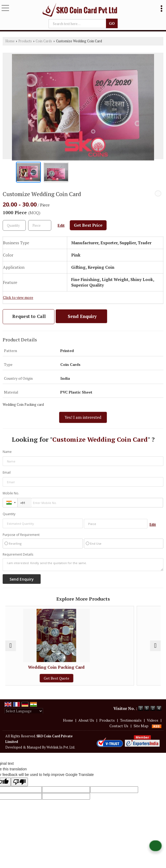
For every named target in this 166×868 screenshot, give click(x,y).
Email (7, 472)
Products (25, 41)
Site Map (141, 726)
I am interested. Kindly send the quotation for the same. (83, 565)
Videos (153, 720)
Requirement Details (18, 555)
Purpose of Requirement (21, 535)
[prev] (11, 646)
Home (10, 41)
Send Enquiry (82, 316)
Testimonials (131, 720)
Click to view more (18, 297)
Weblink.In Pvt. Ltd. (61, 747)
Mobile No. (11, 493)
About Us (86, 720)
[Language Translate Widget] (24, 711)
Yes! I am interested (83, 417)
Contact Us (119, 726)
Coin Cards (44, 41)
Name (7, 452)
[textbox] (78, 24)
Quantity (9, 514)
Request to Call (29, 316)
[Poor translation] (19, 782)
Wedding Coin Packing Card (83, 667)
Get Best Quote (83, 678)
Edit (61, 225)
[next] (155, 646)
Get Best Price (88, 225)
